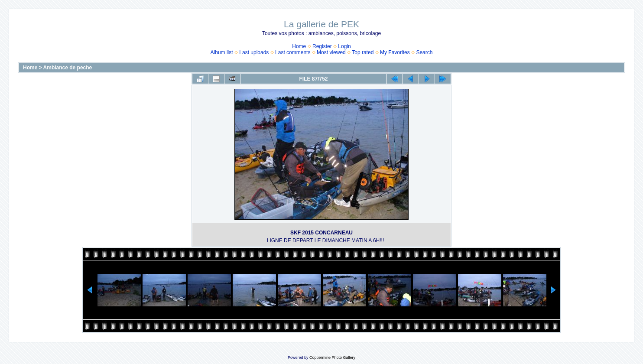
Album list (222, 52)
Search (424, 52)
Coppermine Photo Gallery (332, 357)
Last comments (293, 52)
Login (344, 46)
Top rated (363, 52)
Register (322, 46)
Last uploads (254, 52)
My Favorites (395, 52)
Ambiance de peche (68, 68)
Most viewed (331, 52)
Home (299, 46)
